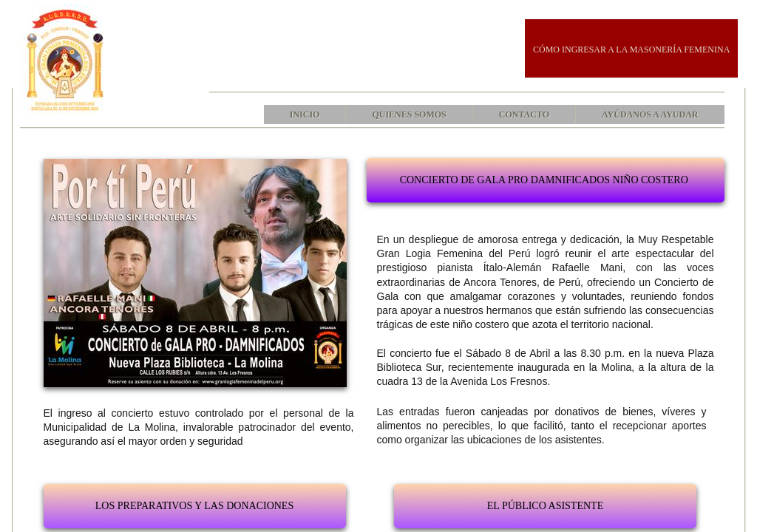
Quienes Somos (409, 115)
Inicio (305, 115)
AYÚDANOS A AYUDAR (650, 115)
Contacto (524, 115)
